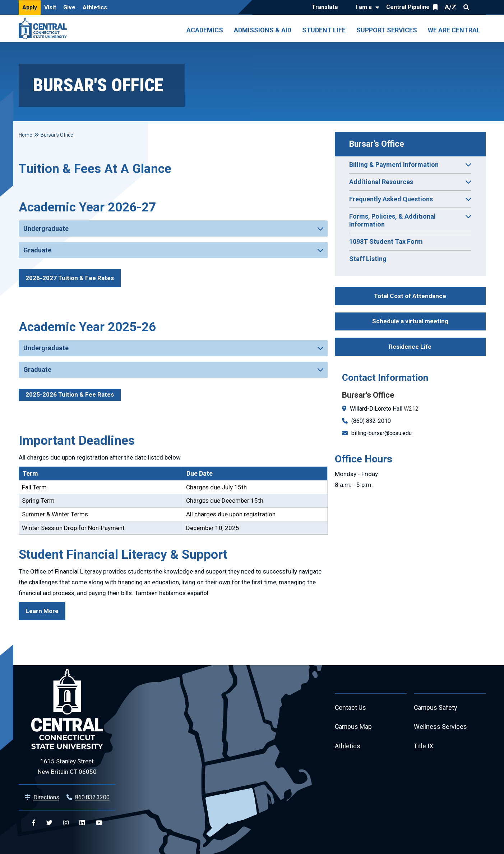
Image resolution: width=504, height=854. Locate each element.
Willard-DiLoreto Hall (376, 409)
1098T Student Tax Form (386, 241)
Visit (50, 7)
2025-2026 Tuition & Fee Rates (70, 394)
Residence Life (410, 347)
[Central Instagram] (66, 823)
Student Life (324, 30)
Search (466, 7)
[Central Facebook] (34, 823)
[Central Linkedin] (82, 823)
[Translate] (327, 8)
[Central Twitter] (49, 823)
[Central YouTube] (99, 823)
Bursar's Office (377, 144)
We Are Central (454, 30)
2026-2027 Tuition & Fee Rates (70, 278)
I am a (364, 7)
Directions (46, 797)
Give (69, 7)
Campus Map (354, 727)
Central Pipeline (408, 7)
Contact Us (351, 708)
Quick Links (479, 7)
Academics (205, 30)
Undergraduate (46, 229)
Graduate (37, 250)
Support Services (387, 30)
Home (26, 135)
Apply (30, 7)
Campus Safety (436, 708)
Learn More (42, 611)
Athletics (95, 7)
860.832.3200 (92, 797)
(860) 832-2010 (371, 421)
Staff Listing (368, 259)
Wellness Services (440, 727)
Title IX (424, 747)
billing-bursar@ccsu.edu (382, 433)
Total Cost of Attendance (410, 296)
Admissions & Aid (263, 30)
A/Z (450, 7)
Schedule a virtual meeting (410, 321)
